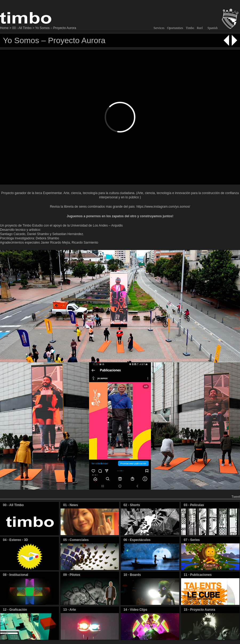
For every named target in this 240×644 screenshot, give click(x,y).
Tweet (236, 497)
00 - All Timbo (22, 28)
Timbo (190, 28)
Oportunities (175, 28)
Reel (200, 28)
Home (4, 28)
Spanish (213, 28)
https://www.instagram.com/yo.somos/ (163, 207)
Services (159, 28)
